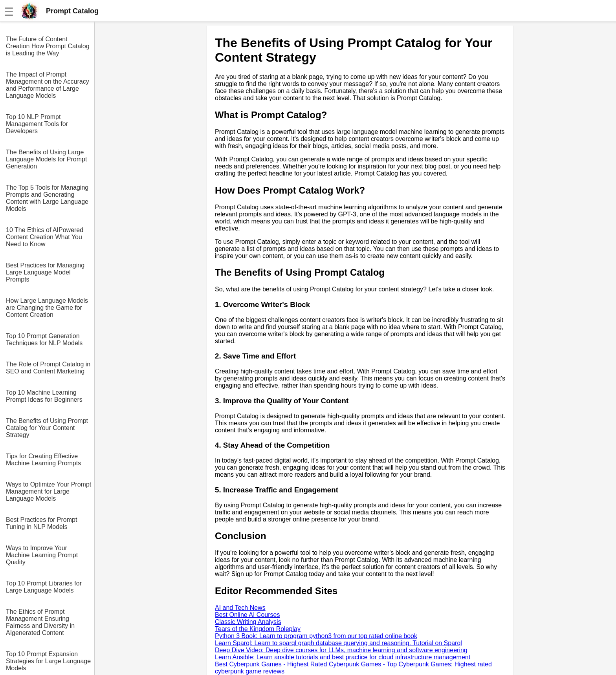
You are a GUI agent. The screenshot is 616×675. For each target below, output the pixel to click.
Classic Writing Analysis (248, 622)
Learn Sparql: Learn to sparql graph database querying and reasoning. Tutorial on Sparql (338, 643)
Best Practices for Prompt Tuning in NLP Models (41, 523)
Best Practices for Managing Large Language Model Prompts (45, 272)
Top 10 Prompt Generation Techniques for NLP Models (44, 339)
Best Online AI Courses (247, 615)
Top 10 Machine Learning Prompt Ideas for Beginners (44, 396)
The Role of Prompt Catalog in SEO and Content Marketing (48, 368)
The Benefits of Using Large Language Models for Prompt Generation (46, 159)
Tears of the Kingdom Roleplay (258, 629)
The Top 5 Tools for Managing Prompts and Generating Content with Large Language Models (47, 198)
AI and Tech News (240, 608)
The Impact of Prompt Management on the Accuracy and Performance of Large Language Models (48, 85)
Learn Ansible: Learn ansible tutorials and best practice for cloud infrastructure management (343, 657)
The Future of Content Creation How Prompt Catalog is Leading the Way (48, 46)
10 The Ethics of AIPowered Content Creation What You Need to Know (45, 237)
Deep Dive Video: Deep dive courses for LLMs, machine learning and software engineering (341, 650)
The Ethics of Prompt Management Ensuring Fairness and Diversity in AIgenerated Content (40, 622)
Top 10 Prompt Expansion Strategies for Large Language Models (48, 661)
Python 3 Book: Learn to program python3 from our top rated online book (316, 636)
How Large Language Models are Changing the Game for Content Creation (47, 308)
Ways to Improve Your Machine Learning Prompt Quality (42, 555)
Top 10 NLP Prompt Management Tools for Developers (37, 124)
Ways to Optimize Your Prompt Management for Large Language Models (49, 491)
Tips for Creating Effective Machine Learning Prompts (43, 460)
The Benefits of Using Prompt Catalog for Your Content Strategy (47, 428)
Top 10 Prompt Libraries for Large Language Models (44, 587)
